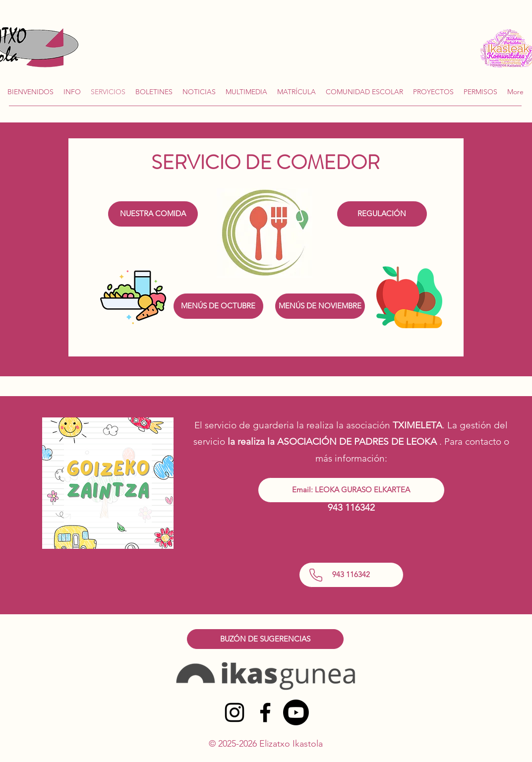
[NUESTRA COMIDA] (153, 214)
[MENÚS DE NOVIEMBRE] (320, 306)
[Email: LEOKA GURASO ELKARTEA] (351, 490)
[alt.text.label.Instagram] (235, 712)
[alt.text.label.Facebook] (265, 712)
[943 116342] (351, 575)
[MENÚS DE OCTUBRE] (218, 306)
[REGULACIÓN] (382, 214)
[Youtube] (296, 712)
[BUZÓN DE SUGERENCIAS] (265, 639)
